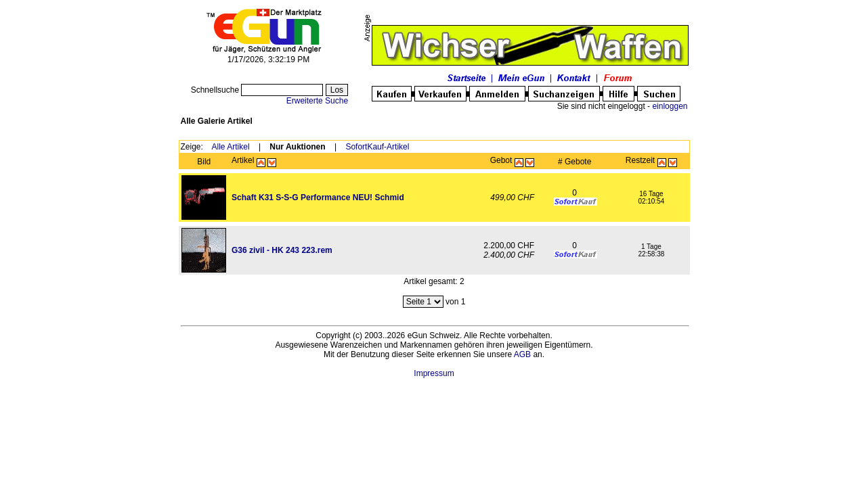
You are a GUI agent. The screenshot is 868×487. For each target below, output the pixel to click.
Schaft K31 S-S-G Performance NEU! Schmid (318, 198)
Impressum (434, 373)
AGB (522, 354)
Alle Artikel (231, 147)
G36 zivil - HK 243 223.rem (282, 250)
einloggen (670, 106)
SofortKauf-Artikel (377, 147)
